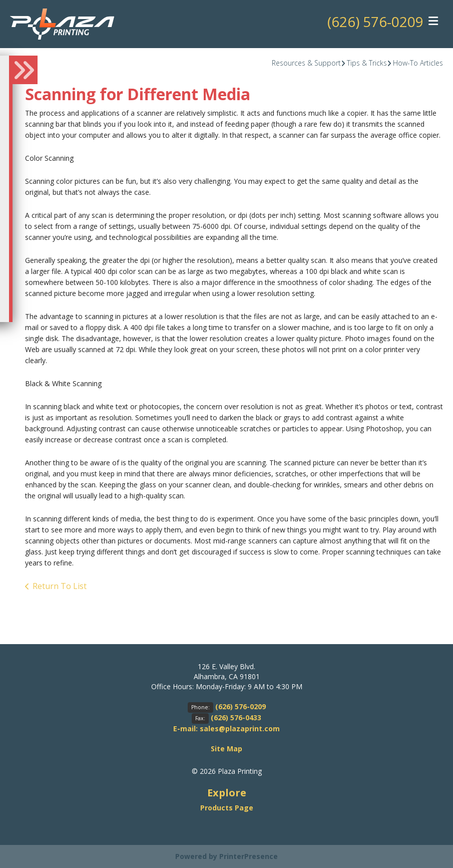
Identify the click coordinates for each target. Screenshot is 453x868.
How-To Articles (418, 63)
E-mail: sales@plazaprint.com (226, 729)
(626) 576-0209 (375, 22)
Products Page (227, 808)
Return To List (60, 586)
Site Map (226, 749)
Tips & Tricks (367, 63)
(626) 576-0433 (236, 717)
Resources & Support (306, 63)
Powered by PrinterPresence (226, 856)
